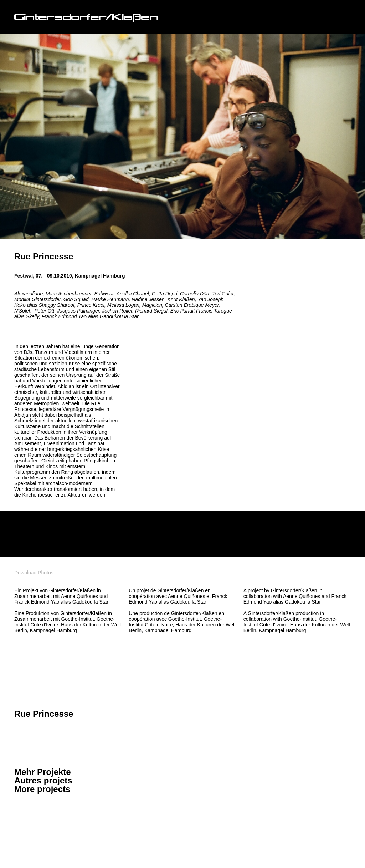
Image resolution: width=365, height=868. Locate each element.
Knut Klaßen (181, 299)
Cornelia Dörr (195, 294)
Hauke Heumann (110, 299)
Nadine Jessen (148, 299)
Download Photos (34, 573)
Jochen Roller (117, 311)
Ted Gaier (223, 294)
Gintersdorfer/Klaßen (86, 18)
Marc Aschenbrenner (69, 294)
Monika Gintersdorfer (37, 299)
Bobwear (104, 294)
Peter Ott (44, 311)
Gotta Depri (165, 294)
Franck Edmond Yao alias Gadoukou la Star (90, 316)
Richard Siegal (151, 311)
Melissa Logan (123, 305)
